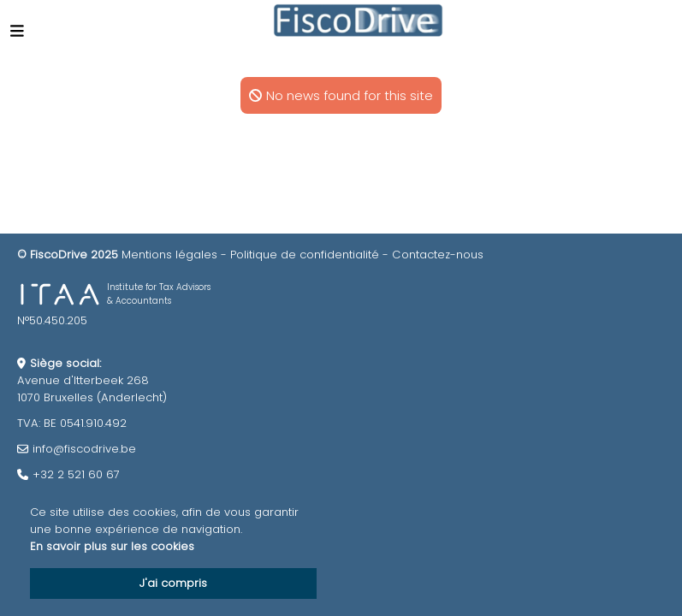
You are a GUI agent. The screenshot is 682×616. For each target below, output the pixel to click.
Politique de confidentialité (305, 255)
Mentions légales (169, 255)
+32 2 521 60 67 (76, 474)
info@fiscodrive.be (84, 449)
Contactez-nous (438, 255)
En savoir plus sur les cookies (112, 546)
